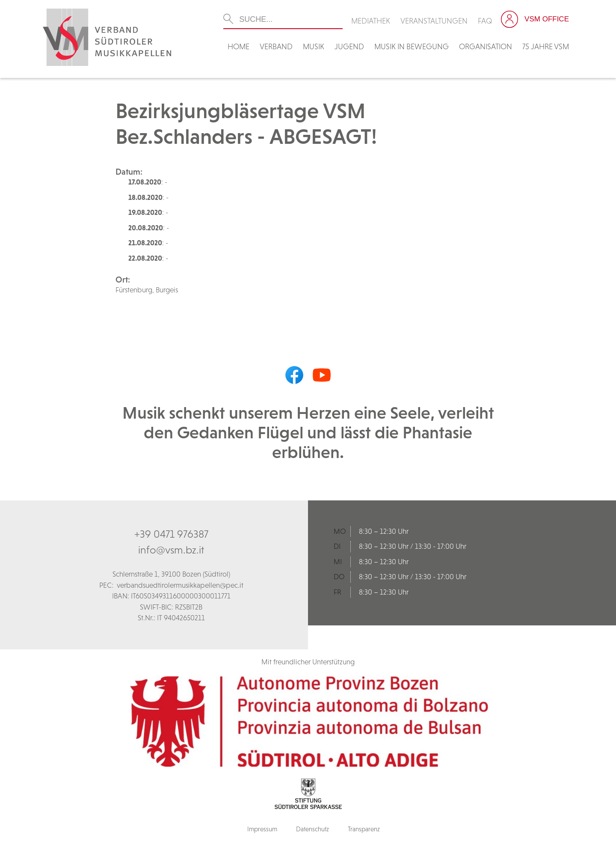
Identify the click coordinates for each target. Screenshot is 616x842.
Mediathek (371, 21)
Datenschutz (312, 829)
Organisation (486, 46)
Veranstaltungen (434, 21)
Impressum (262, 829)
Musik (314, 46)
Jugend (349, 46)
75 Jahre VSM (546, 46)
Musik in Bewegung (412, 46)
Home (238, 46)
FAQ (485, 21)
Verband (276, 46)
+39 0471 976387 (171, 534)
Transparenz (364, 829)
